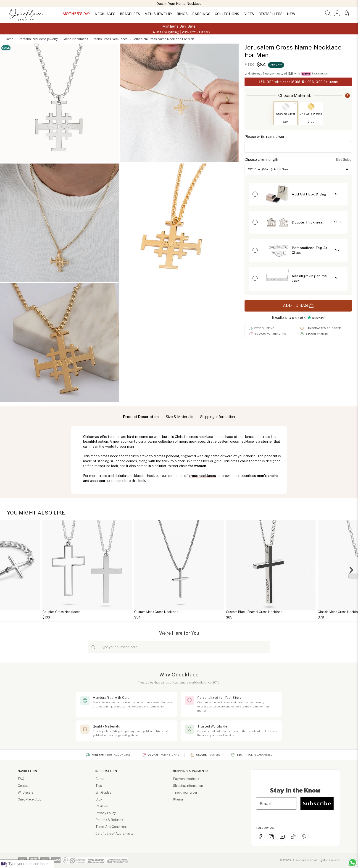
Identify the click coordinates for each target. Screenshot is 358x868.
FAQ (21, 779)
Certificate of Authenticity (114, 834)
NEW (291, 14)
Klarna (178, 799)
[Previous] (7, 570)
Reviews (102, 806)
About (100, 779)
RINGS (182, 14)
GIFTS (249, 14)
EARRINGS (201, 14)
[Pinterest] (304, 837)
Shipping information (188, 786)
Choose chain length (261, 160)
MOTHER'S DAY (76, 14)
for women (197, 466)
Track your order (185, 793)
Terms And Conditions (111, 827)
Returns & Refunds (109, 820)
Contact (24, 786)
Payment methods (186, 779)
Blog (99, 799)
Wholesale (26, 793)
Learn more (320, 73)
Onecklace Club (30, 799)
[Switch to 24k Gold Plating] (311, 107)
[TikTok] (293, 837)
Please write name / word (266, 137)
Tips (99, 786)
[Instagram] (271, 837)
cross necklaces (202, 476)
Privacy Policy (106, 813)
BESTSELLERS (270, 14)
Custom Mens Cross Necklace (156, 612)
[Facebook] (260, 837)
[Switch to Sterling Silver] (286, 107)
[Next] (351, 570)
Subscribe (317, 803)
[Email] (276, 803)
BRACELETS (130, 14)
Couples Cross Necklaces (61, 612)
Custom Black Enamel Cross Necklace (254, 612)
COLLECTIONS (227, 14)
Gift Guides (103, 793)
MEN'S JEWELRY (158, 14)
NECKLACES (105, 14)
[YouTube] (282, 837)
